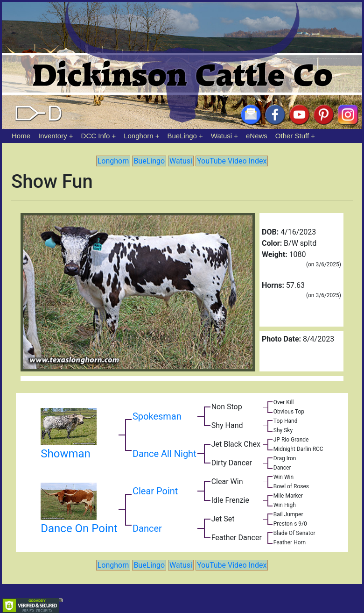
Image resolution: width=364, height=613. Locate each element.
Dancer (147, 528)
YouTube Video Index (232, 161)
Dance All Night (164, 454)
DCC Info (96, 136)
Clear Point (155, 491)
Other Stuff (292, 136)
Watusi (221, 136)
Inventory (53, 136)
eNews (257, 136)
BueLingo (182, 136)
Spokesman (157, 416)
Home (21, 136)
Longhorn (138, 136)
